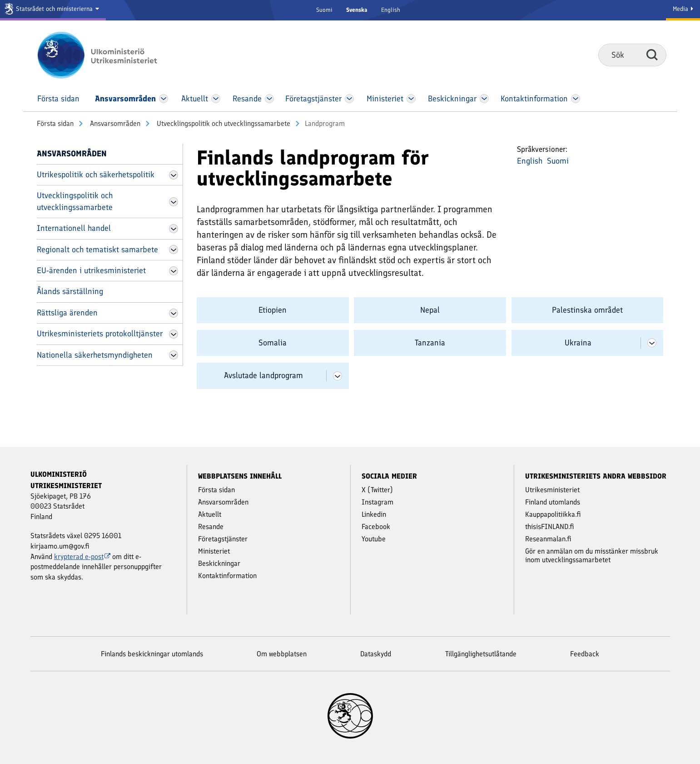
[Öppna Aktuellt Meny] (216, 99)
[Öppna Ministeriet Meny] (411, 99)
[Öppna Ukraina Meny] (652, 343)
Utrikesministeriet (552, 490)
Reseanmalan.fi (548, 539)
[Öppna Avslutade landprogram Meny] (338, 376)
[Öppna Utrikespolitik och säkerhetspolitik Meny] (174, 175)
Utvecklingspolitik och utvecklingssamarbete (223, 123)
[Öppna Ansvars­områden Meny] (164, 99)
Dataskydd (376, 654)
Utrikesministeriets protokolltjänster (100, 334)
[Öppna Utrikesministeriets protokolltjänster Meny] (174, 334)
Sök (652, 55)
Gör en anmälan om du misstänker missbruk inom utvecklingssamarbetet (592, 555)
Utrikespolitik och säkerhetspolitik (96, 175)
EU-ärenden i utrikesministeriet (91, 270)
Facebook (376, 527)
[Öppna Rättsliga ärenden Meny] (174, 313)
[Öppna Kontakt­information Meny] (576, 99)
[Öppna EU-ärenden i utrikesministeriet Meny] (174, 271)
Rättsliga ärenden (67, 313)
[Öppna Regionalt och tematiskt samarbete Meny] (174, 250)
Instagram (377, 502)
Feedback (585, 654)
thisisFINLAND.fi (550, 527)
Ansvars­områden (114, 123)
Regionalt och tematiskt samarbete (97, 250)
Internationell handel (74, 228)
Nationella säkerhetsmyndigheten (95, 355)
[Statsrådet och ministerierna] (53, 10)
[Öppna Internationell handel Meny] (174, 229)
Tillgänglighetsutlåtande (481, 654)
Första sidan (55, 123)
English (391, 10)
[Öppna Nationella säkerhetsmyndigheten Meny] (174, 355)
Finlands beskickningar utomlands (152, 654)
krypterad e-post (82, 557)
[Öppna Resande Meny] (269, 99)
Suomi (324, 10)
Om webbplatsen (282, 654)
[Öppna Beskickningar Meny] (484, 99)
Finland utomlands (553, 502)
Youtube (374, 539)
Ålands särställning (70, 291)
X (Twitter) (377, 490)
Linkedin (374, 514)
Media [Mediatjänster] (683, 9)
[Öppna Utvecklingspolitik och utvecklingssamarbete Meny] (174, 202)
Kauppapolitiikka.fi (553, 514)
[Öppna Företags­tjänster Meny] (349, 99)
